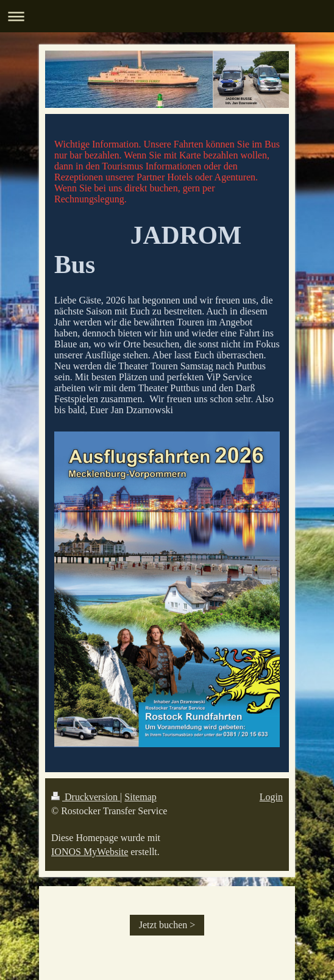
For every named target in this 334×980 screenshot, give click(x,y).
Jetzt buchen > (167, 925)
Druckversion (86, 797)
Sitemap (140, 797)
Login (271, 797)
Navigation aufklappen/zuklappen (167, 16)
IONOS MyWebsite (90, 852)
